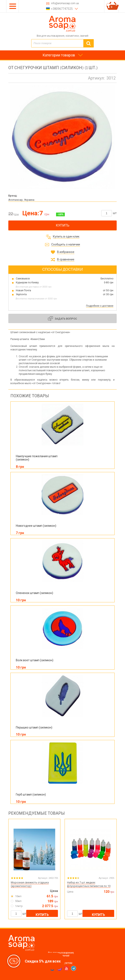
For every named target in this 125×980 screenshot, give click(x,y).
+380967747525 (62, 9)
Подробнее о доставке (100, 306)
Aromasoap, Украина (21, 200)
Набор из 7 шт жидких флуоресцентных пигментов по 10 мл (89, 886)
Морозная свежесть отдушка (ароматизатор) (30, 884)
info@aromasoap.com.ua (65, 3)
